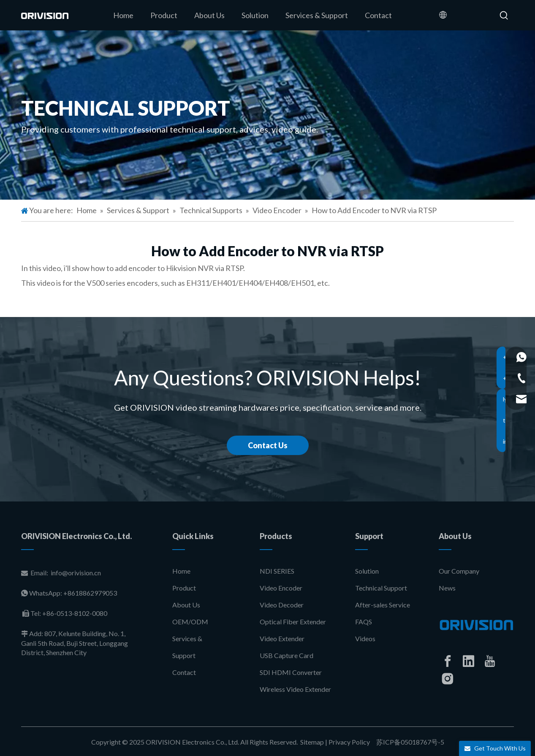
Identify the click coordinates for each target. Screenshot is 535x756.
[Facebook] (448, 661)
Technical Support (381, 588)
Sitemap (312, 742)
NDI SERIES (277, 571)
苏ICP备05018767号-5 (410, 742)
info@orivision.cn (76, 573)
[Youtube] (490, 661)
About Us (186, 605)
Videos (365, 638)
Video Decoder (282, 605)
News (447, 588)
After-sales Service (383, 605)
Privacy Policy (349, 742)
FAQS (364, 622)
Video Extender (282, 638)
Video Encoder (281, 588)
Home (181, 571)
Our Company (459, 571)
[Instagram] (448, 679)
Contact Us (268, 445)
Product (184, 588)
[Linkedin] (469, 661)
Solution (367, 571)
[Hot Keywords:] (504, 16)
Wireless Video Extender (295, 689)
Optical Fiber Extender (293, 622)
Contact (184, 672)
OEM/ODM (190, 622)
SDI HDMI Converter (291, 672)
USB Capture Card (287, 655)
